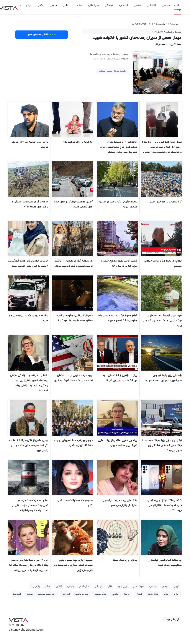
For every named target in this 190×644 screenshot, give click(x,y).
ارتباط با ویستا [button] (171, 619)
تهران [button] (176, 586)
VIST (18, 619)
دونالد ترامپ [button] (82, 594)
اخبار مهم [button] (177, 8)
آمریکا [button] (127, 594)
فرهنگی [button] (109, 5)
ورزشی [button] (137, 5)
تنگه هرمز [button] (153, 594)
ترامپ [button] (115, 594)
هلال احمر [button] (84, 586)
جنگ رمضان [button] (100, 594)
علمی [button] (66, 5)
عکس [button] (41, 5)
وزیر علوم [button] (123, 586)
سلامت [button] (78, 5)
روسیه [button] (30, 594)
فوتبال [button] (139, 594)
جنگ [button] (166, 594)
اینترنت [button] (17, 594)
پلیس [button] (71, 586)
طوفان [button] (165, 586)
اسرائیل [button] (66, 594)
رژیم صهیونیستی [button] (47, 594)
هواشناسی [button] (138, 586)
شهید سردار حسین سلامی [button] (112, 71)
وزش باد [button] (36, 586)
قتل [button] (110, 586)
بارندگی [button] (99, 586)
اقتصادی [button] (151, 5)
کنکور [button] (59, 586)
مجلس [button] (153, 586)
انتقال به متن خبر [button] (42, 35)
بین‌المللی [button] (94, 5)
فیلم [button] (29, 5)
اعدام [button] (48, 586)
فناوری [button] (53, 5)
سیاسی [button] (166, 5)
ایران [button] (177, 594)
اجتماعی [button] (124, 5)
